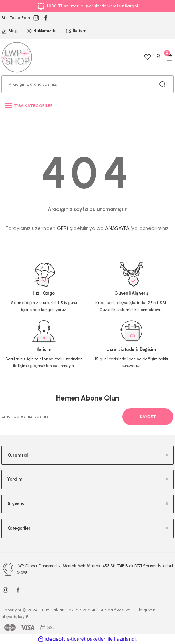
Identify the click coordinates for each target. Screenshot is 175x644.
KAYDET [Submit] (148, 417)
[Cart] (169, 57)
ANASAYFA (117, 228)
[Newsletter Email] (83, 417)
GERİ (62, 228)
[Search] (87, 84)
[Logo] (17, 57)
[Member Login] (158, 57)
